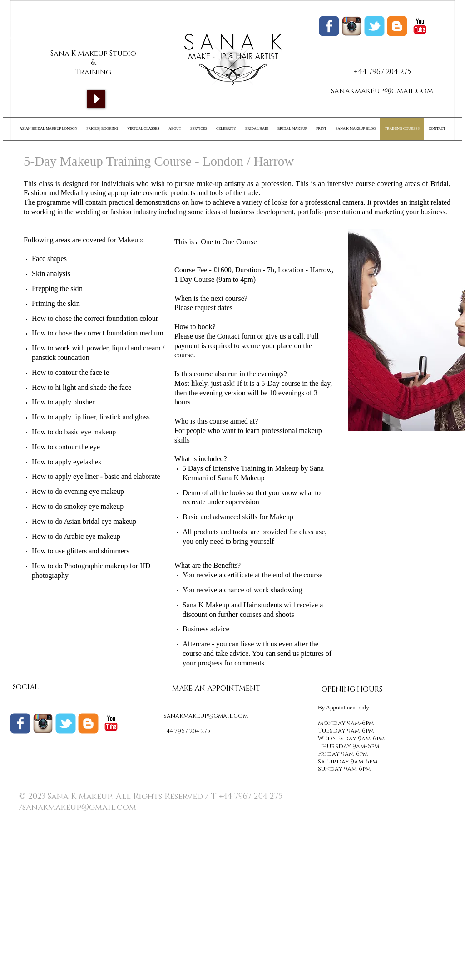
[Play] (96, 99)
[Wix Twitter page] (374, 26)
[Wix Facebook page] (329, 26)
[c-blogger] (88, 723)
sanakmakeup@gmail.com (382, 91)
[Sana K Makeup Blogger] (397, 26)
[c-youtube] (420, 26)
